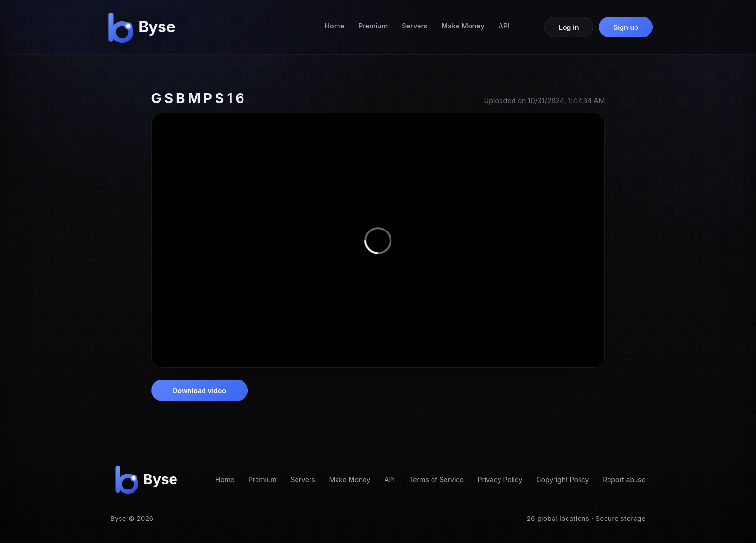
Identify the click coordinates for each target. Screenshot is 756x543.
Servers (415, 26)
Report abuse (624, 480)
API (504, 26)
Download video (199, 390)
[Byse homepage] (144, 27)
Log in (569, 27)
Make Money (463, 26)
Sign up (626, 27)
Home (334, 26)
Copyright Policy (562, 480)
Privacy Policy (500, 480)
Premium (373, 26)
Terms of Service (436, 480)
